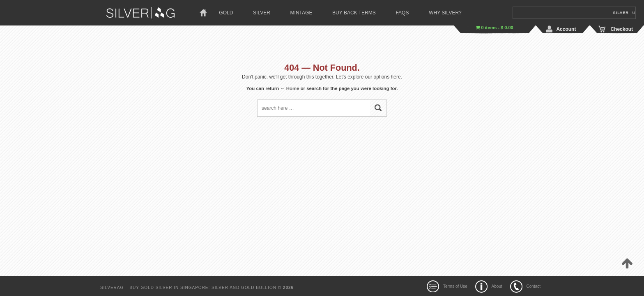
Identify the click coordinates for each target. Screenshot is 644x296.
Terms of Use (455, 286)
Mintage (301, 13)
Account (566, 29)
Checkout (622, 29)
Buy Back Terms (354, 13)
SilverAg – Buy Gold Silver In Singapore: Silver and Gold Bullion (189, 288)
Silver (262, 13)
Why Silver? (445, 13)
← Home (290, 88)
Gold (226, 13)
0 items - (494, 28)
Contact (534, 286)
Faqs (402, 13)
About (497, 286)
